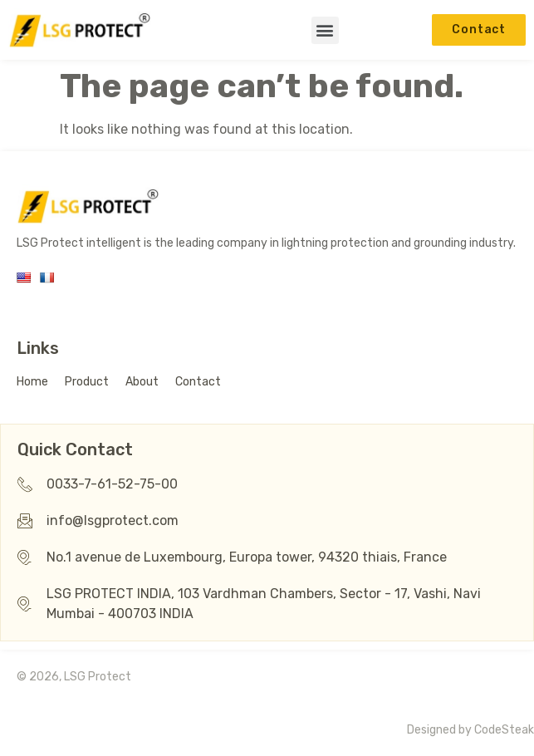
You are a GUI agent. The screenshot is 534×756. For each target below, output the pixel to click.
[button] (325, 30)
